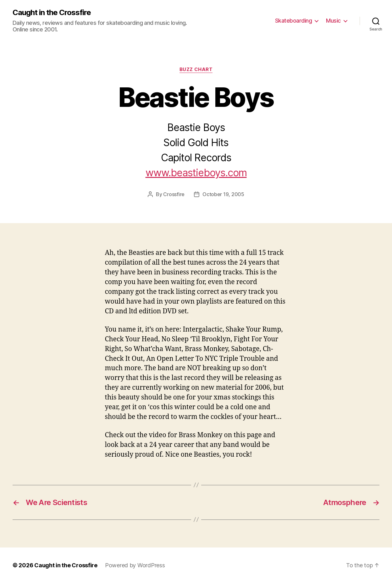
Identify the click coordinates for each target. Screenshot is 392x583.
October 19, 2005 (223, 194)
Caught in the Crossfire (52, 13)
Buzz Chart (196, 69)
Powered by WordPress (135, 565)
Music (333, 21)
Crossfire (174, 194)
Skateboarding (294, 21)
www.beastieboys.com (196, 173)
